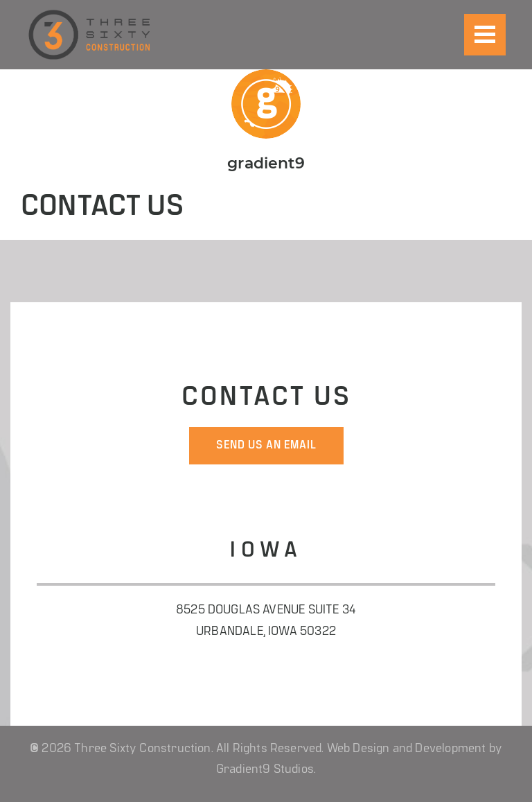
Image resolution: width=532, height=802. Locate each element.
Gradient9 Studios (265, 770)
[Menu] (485, 35)
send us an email (266, 446)
